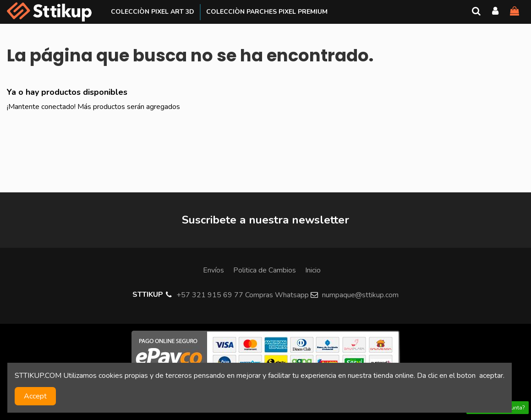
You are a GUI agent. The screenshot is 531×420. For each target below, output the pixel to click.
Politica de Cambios (265, 270)
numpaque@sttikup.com (360, 295)
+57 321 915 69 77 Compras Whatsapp (243, 295)
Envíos (213, 270)
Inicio (313, 270)
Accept (35, 396)
